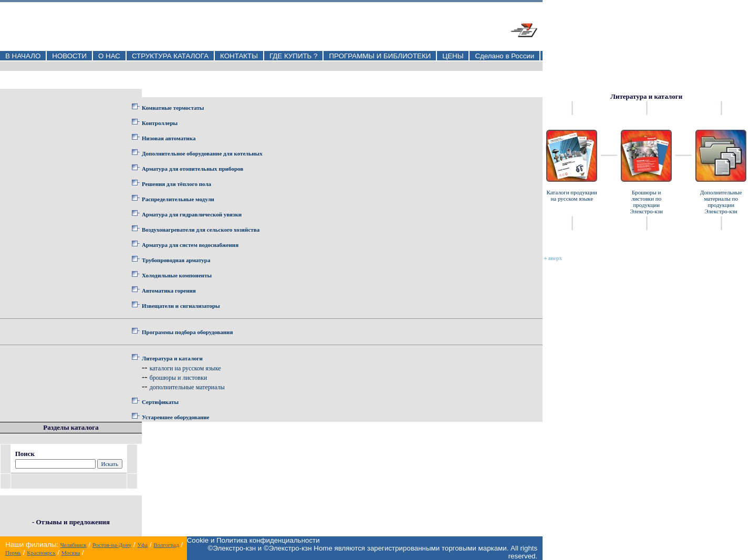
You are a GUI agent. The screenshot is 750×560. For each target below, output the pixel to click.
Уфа (142, 545)
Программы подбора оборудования (187, 332)
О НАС (109, 56)
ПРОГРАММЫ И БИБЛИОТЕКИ (380, 56)
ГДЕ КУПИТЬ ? (294, 56)
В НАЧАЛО (23, 56)
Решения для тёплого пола (176, 184)
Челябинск (74, 545)
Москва (71, 553)
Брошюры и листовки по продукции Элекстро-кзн (646, 202)
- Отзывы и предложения (71, 522)
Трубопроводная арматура (176, 260)
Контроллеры (160, 123)
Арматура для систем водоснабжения (190, 245)
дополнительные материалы (187, 387)
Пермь (13, 553)
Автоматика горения (169, 291)
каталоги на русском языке (185, 368)
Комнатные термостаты (173, 108)
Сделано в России (504, 56)
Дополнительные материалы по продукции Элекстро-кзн (721, 202)
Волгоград (166, 545)
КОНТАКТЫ (239, 56)
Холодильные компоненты (177, 275)
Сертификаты (160, 402)
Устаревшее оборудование (175, 417)
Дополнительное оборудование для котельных (202, 153)
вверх (553, 258)
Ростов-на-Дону (112, 545)
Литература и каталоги (172, 358)
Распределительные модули (178, 199)
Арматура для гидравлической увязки (192, 214)
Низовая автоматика (169, 138)
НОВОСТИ (69, 56)
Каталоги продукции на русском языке (572, 195)
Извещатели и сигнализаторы (181, 306)
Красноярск (41, 553)
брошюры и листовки (179, 378)
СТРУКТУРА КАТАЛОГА (170, 56)
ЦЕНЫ (453, 56)
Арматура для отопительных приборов (192, 169)
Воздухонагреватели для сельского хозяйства (201, 230)
